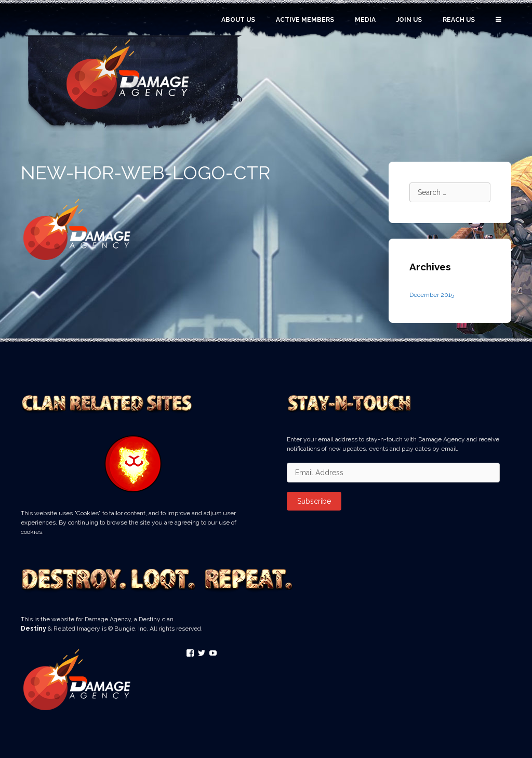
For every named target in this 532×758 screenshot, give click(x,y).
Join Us (409, 20)
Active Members (305, 20)
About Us (238, 20)
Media (365, 20)
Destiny (34, 629)
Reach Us (459, 20)
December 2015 (432, 295)
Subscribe (314, 501)
